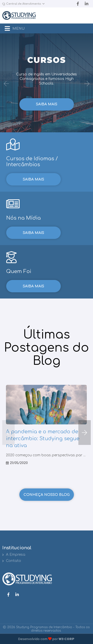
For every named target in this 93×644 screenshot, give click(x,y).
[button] (85, 433)
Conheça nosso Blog (47, 495)
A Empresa (14, 555)
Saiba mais (47, 104)
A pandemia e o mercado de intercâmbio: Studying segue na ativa (43, 439)
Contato (12, 561)
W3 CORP (66, 639)
